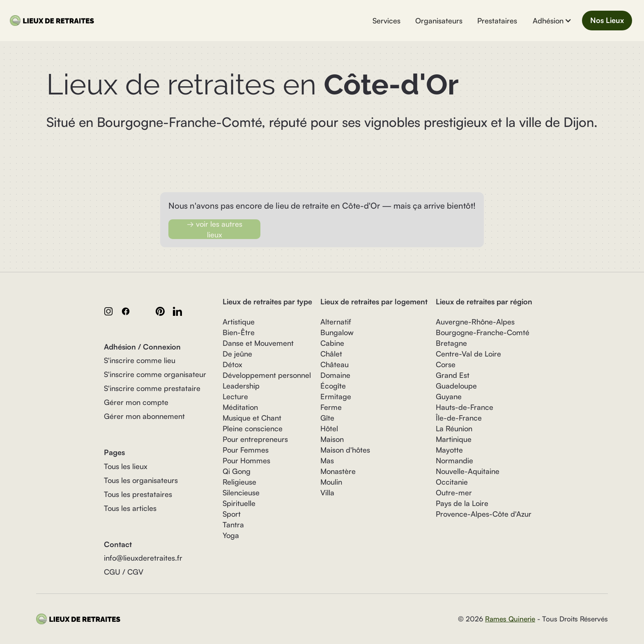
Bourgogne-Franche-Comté (483, 332)
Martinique (454, 439)
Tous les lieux (126, 466)
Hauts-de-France (465, 407)
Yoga (231, 535)
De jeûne (237, 354)
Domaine (335, 375)
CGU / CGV (124, 572)
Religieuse (239, 482)
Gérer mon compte (136, 402)
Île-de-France (459, 418)
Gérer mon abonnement (144, 416)
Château (335, 364)
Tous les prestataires (138, 494)
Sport (232, 514)
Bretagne (451, 343)
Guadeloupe (456, 386)
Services (386, 21)
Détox (232, 364)
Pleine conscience (253, 428)
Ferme (331, 407)
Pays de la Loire (462, 503)
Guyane (449, 396)
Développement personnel (267, 375)
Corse (446, 364)
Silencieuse (241, 492)
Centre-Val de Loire (468, 354)
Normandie (454, 460)
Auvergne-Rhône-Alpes (475, 322)
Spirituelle (239, 503)
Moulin (331, 482)
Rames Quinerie (510, 619)
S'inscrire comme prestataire (152, 388)
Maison (332, 439)
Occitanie (452, 482)
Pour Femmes (246, 450)
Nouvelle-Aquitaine (468, 471)
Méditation (240, 407)
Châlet (331, 354)
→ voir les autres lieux (215, 229)
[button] (552, 21)
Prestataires (497, 21)
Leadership (241, 386)
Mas (327, 460)
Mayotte (449, 450)
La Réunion (454, 428)
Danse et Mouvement (258, 343)
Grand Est (453, 375)
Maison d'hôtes (345, 450)
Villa (327, 492)
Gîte (327, 418)
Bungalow (337, 332)
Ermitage (336, 396)
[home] (54, 21)
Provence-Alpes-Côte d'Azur (484, 514)
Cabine (332, 343)
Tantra (233, 524)
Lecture (235, 396)
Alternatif (336, 322)
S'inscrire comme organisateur (155, 374)
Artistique (239, 322)
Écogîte (333, 386)
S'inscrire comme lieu (140, 360)
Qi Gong (237, 471)
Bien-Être (239, 332)
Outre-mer (454, 492)
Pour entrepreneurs (255, 439)
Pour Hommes (246, 460)
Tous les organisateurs (141, 480)
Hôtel (329, 428)
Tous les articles (130, 508)
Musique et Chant (252, 418)
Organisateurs (439, 21)
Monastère (338, 471)
